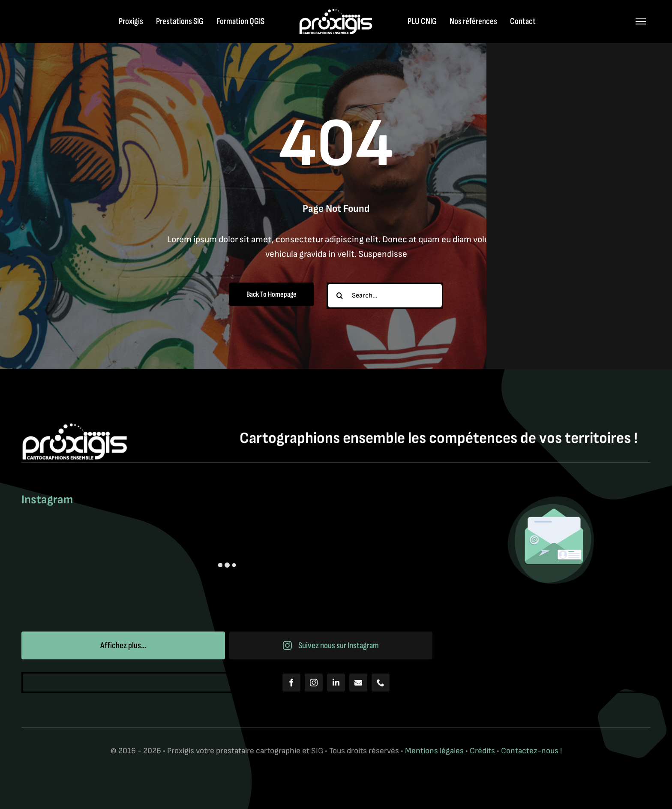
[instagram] (314, 683)
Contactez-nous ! (531, 751)
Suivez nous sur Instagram (331, 645)
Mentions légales (434, 751)
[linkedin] (336, 683)
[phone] (381, 683)
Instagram (47, 500)
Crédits (483, 751)
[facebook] (291, 683)
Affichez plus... (123, 645)
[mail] (358, 683)
